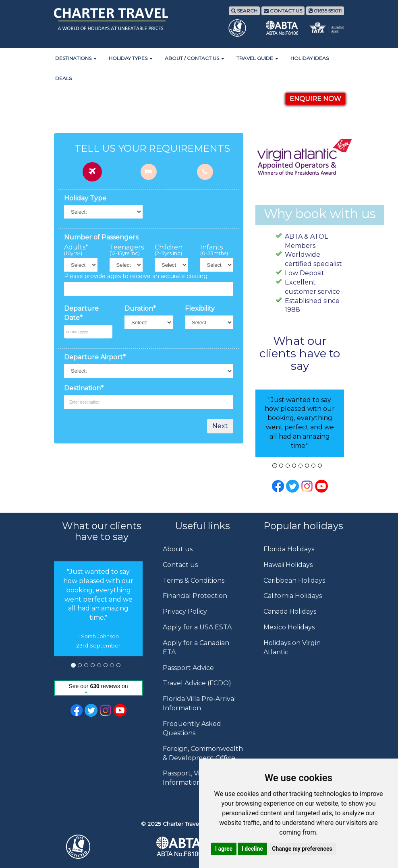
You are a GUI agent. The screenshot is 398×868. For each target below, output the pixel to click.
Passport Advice (188, 668)
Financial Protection (195, 596)
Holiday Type (85, 198)
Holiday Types (131, 58)
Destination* (84, 388)
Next (220, 426)
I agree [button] (224, 849)
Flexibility (200, 308)
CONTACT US (283, 11)
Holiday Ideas (310, 58)
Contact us (180, 565)
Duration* (140, 308)
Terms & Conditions (194, 580)
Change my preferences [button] (302, 849)
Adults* (76, 250)
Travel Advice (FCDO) (197, 683)
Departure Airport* (95, 357)
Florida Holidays (289, 549)
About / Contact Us (195, 58)
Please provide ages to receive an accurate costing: (136, 276)
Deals (63, 78)
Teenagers (126, 250)
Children (169, 250)
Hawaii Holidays (288, 565)
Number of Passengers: (102, 237)
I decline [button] (252, 849)
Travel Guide (257, 58)
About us (178, 549)
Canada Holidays (290, 611)
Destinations (76, 58)
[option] (98, 609)
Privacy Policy (185, 611)
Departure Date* (81, 313)
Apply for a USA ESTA (197, 627)
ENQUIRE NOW (315, 99)
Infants (214, 250)
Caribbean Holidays (294, 580)
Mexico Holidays (289, 627)
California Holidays (293, 596)
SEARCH (244, 11)
